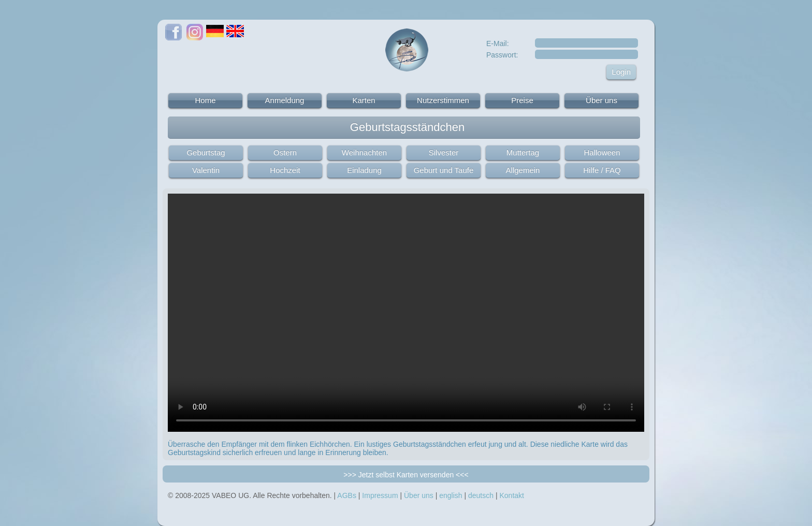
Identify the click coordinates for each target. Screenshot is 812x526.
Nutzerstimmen (443, 100)
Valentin (206, 170)
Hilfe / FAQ (602, 170)
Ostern (285, 152)
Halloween (602, 152)
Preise (522, 100)
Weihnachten (364, 152)
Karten (364, 100)
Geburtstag (206, 152)
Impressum (380, 495)
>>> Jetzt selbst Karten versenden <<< (406, 475)
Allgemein (523, 170)
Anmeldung (285, 100)
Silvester (444, 152)
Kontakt (511, 495)
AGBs (347, 495)
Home (205, 100)
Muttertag (523, 152)
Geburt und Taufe (444, 170)
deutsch (481, 495)
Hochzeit (285, 170)
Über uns (601, 100)
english (451, 495)
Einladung (364, 170)
